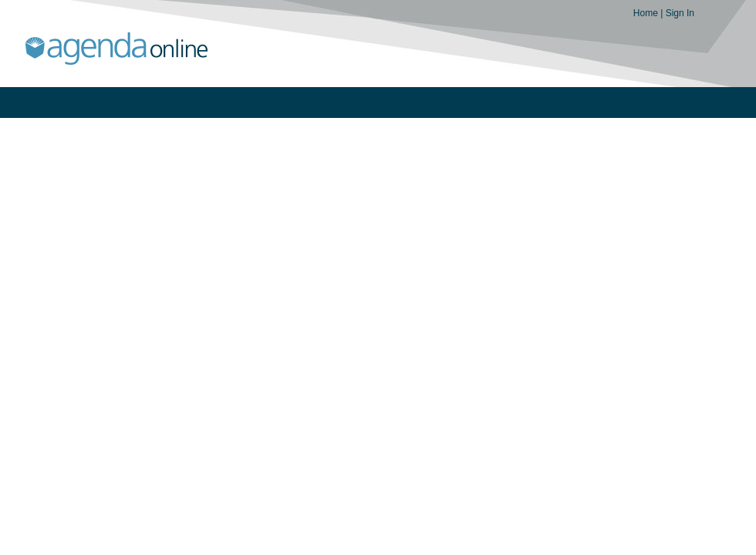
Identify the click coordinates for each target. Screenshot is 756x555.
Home (647, 13)
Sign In (680, 13)
